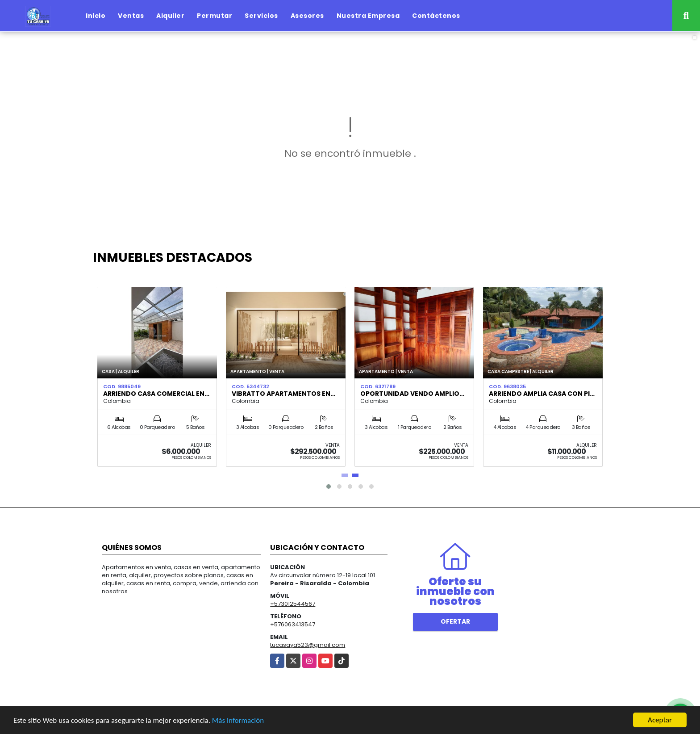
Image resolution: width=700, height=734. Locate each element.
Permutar (215, 16)
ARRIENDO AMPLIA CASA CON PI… (542, 394)
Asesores (307, 16)
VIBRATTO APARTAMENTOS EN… (283, 394)
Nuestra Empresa (368, 16)
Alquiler (170, 16)
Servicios (261, 16)
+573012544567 (293, 604)
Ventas (131, 16)
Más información (238, 721)
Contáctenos (436, 16)
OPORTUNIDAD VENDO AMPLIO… (412, 394)
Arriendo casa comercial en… (156, 394)
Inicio (96, 16)
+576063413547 (293, 624)
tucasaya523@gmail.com (308, 645)
